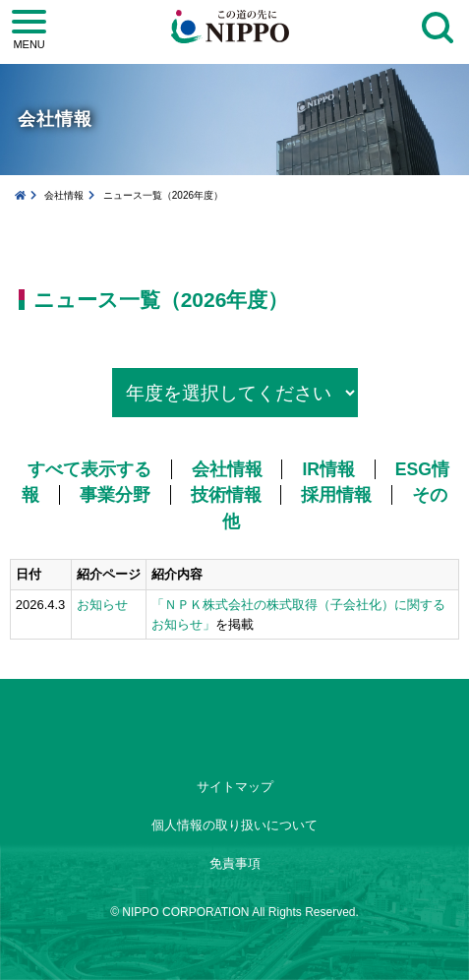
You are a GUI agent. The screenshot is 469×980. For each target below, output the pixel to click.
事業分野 (115, 495)
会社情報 (64, 195)
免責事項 (235, 863)
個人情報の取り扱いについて (234, 825)
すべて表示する (89, 469)
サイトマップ (235, 787)
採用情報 (336, 495)
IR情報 (328, 469)
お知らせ (102, 605)
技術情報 (226, 495)
